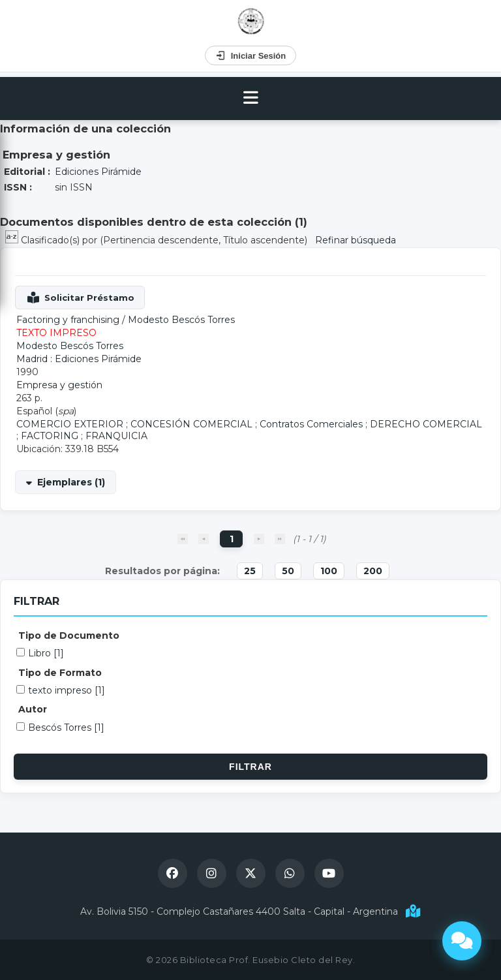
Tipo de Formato (60, 673)
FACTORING (50, 436)
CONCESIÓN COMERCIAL (191, 424)
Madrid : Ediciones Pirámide (79, 359)
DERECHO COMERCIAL (426, 424)
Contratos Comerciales (311, 424)
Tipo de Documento (69, 635)
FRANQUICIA (116, 436)
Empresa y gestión (59, 385)
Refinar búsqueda (356, 240)
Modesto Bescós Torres (181, 320)
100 (329, 571)
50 (288, 571)
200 (373, 571)
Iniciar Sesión (251, 55)
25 (250, 571)
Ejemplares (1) (71, 482)
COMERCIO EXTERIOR (70, 424)
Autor (33, 709)
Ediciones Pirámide (98, 172)
